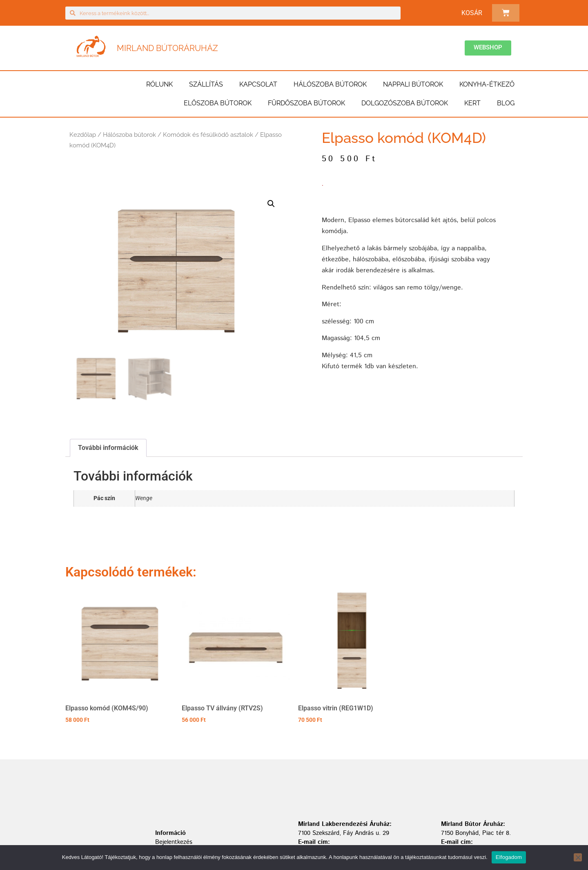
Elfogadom (509, 857)
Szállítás (206, 84)
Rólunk (159, 84)
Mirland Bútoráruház (167, 48)
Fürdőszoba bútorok (306, 103)
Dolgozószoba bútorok (405, 103)
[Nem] (578, 857)
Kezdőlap (83, 135)
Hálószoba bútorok (330, 84)
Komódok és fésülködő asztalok (208, 135)
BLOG (506, 103)
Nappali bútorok (413, 84)
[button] (271, 204)
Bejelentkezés (174, 842)
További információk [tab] (108, 448)
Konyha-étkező (487, 84)
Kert (472, 103)
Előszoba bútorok (218, 103)
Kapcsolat (258, 84)
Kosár (472, 13)
